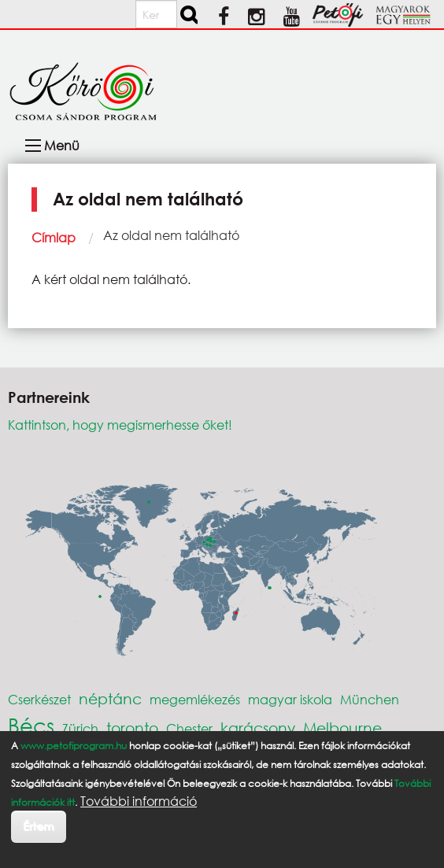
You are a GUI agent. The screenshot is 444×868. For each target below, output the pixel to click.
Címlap (54, 237)
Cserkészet (39, 699)
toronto (132, 728)
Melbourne (342, 728)
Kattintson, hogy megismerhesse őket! (120, 425)
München (370, 699)
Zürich (80, 728)
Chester (189, 728)
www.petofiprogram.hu (74, 746)
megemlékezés (195, 699)
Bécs (31, 725)
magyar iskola (290, 699)
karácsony (258, 728)
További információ (139, 801)
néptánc (110, 698)
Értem (38, 826)
